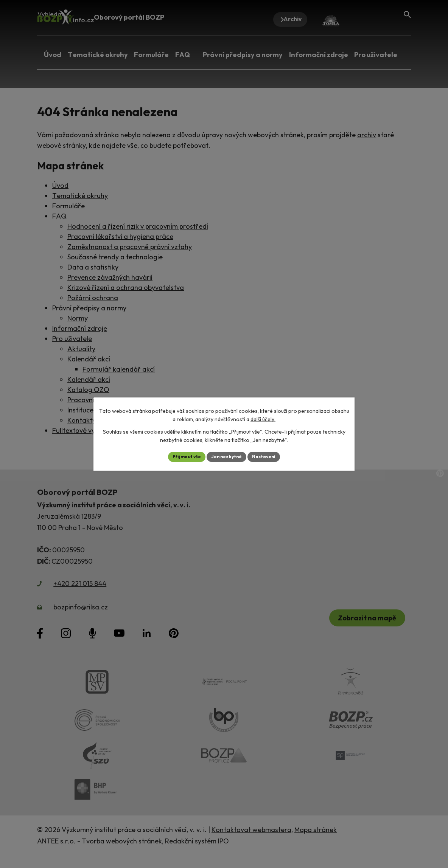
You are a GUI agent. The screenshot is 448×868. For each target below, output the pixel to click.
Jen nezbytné (227, 457)
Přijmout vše (181, 457)
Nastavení (270, 457)
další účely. (263, 418)
